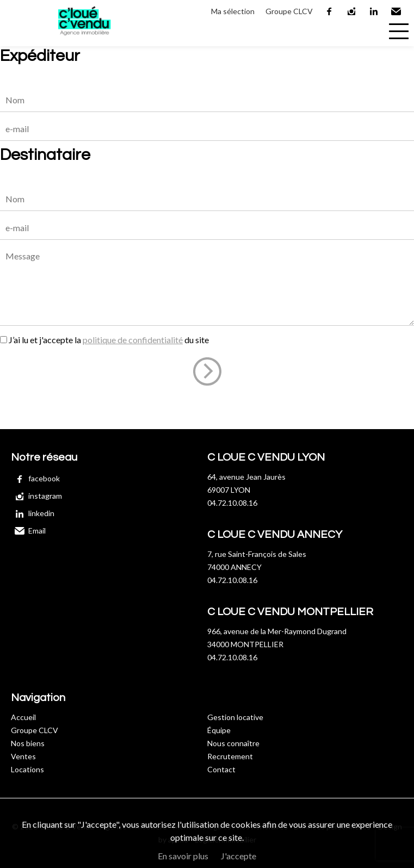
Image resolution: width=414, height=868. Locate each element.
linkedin (374, 11)
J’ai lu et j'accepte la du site (109, 340)
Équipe (219, 730)
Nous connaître (233, 743)
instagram (352, 11)
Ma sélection (233, 11)
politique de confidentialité (133, 340)
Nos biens (28, 743)
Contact (221, 769)
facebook (330, 11)
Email (397, 11)
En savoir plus (183, 856)
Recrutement (230, 756)
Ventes (23, 756)
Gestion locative (235, 717)
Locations (27, 769)
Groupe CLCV (289, 11)
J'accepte (239, 856)
